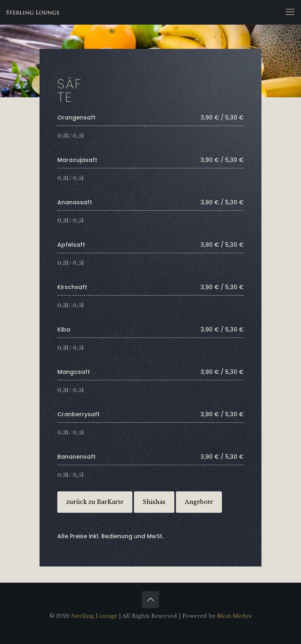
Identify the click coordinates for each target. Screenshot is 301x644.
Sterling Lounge (94, 616)
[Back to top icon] (150, 600)
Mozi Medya (234, 616)
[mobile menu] (290, 12)
